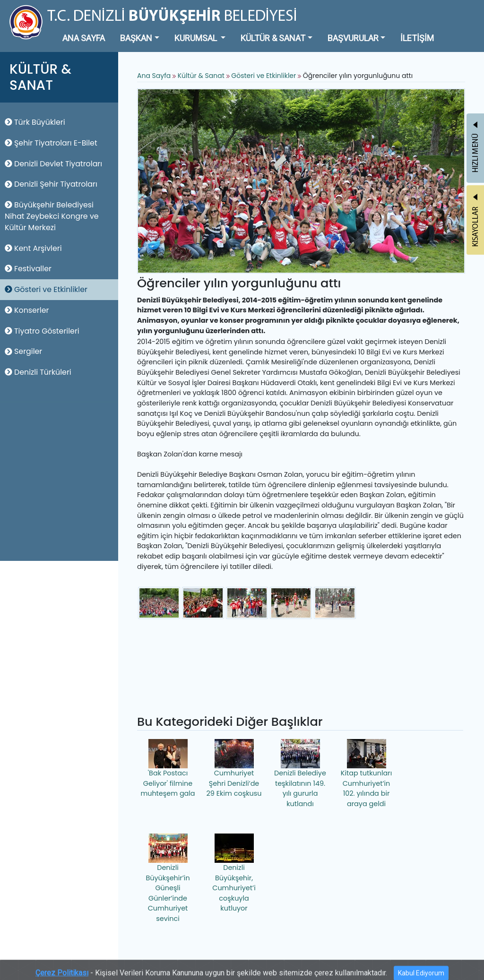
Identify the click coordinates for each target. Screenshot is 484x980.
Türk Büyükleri (35, 122)
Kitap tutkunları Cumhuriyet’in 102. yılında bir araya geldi (366, 774)
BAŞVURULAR (353, 38)
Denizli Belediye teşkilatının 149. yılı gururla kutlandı (300, 774)
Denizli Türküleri (38, 372)
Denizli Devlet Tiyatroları (53, 164)
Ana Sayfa (154, 76)
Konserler (27, 310)
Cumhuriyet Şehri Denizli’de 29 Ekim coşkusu (234, 769)
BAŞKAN (136, 38)
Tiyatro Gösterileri (42, 331)
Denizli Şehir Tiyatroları (51, 184)
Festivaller (28, 269)
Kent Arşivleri (33, 248)
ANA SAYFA (84, 38)
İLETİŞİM (417, 38)
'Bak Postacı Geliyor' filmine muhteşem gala (168, 769)
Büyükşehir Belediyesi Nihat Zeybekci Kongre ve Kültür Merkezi (52, 216)
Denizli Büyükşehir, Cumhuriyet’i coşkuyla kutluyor (234, 873)
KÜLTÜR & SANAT (273, 38)
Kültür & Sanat (202, 76)
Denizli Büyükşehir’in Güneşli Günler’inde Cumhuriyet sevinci (168, 878)
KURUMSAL (197, 38)
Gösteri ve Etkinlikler (46, 289)
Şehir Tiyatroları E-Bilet (51, 143)
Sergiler (23, 351)
